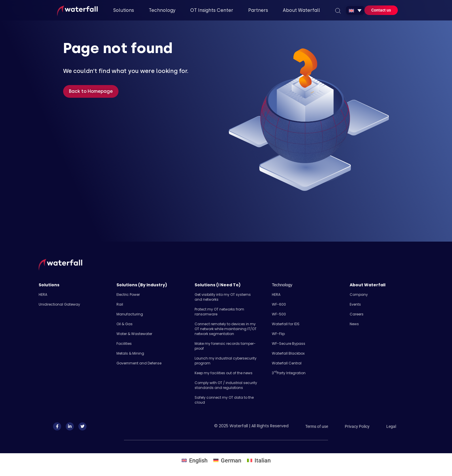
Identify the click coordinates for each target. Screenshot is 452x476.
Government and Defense (139, 363)
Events (355, 304)
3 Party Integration (289, 373)
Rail (120, 304)
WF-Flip (278, 334)
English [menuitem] (198, 460)
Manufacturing (130, 314)
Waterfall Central (287, 363)
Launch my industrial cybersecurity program (226, 361)
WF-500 (279, 314)
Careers (357, 314)
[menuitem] (355, 10)
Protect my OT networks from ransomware (219, 312)
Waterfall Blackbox (288, 353)
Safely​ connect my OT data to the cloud (224, 400)
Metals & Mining (130, 353)
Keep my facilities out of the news (224, 373)
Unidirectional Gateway (59, 304)
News (354, 324)
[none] (355, 10)
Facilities (124, 344)
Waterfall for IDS (286, 324)
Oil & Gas (125, 324)
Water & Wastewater (134, 334)
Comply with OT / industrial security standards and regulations (226, 385)
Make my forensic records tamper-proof (225, 346)
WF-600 (279, 304)
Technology (282, 285)
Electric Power (128, 295)
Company (359, 295)
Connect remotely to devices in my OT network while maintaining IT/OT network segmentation (226, 329)
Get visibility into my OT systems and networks (223, 297)
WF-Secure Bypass (289, 344)
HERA (43, 295)
